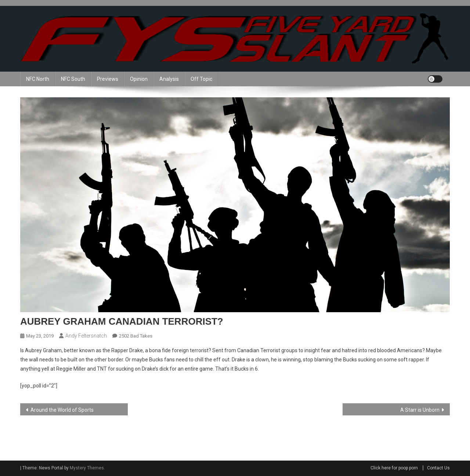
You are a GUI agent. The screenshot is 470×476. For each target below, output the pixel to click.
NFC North (38, 79)
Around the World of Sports (62, 410)
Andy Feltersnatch (86, 336)
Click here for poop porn (394, 468)
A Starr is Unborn (420, 410)
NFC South (73, 79)
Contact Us (438, 468)
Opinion (139, 79)
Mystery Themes (87, 468)
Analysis (169, 79)
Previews (108, 79)
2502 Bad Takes (136, 336)
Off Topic (201, 79)
